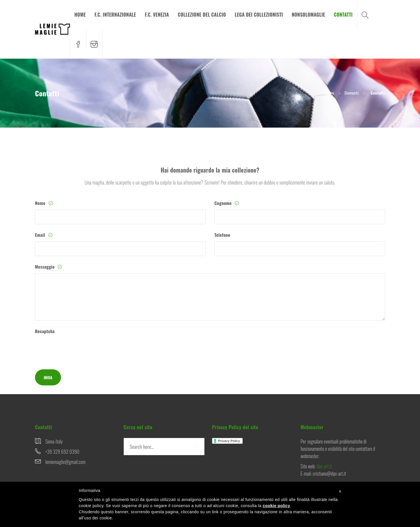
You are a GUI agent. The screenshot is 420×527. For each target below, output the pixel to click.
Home (330, 93)
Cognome (224, 203)
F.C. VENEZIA (157, 15)
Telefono (222, 235)
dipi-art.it (324, 466)
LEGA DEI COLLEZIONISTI (259, 15)
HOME (80, 15)
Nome (41, 203)
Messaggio (45, 267)
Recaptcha (45, 331)
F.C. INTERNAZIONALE (115, 15)
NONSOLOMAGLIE (308, 15)
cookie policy (276, 506)
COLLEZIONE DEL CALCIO (202, 15)
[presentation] (79, 349)
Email (41, 235)
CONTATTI (343, 15)
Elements (352, 93)
